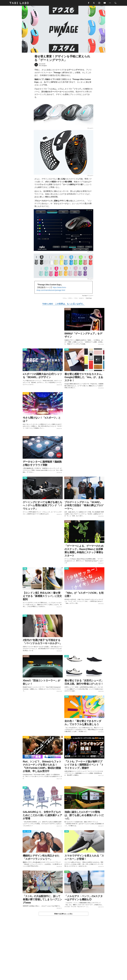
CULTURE (68, 309)
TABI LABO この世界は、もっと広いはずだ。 (63, 304)
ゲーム (65, 298)
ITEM (25, 350)
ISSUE (67, 872)
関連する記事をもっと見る (63, 914)
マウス (76, 298)
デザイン (71, 298)
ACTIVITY (26, 394)
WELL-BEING (27, 832)
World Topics (89, 298)
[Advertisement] (63, 952)
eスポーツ (82, 298)
